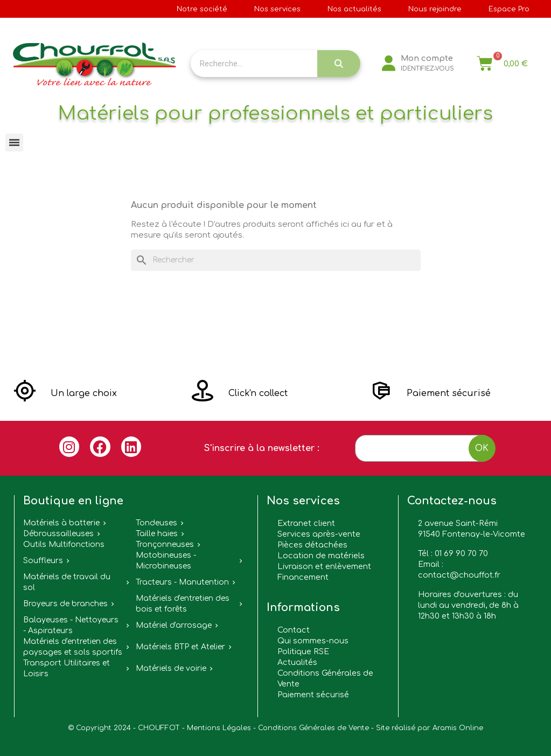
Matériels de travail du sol (67, 582)
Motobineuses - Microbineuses (166, 561)
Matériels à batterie (61, 523)
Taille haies (157, 534)
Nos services (277, 9)
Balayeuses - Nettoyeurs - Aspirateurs (71, 625)
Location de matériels (321, 556)
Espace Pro (509, 9)
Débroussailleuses (58, 534)
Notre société (202, 9)
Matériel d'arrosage (174, 625)
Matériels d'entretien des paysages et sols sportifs (73, 647)
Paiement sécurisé (313, 695)
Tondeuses (156, 523)
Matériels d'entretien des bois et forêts (183, 604)
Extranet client (306, 523)
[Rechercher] (276, 260)
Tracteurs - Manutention (182, 582)
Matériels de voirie (171, 668)
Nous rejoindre (435, 9)
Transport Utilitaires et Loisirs (67, 668)
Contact (294, 630)
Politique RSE (303, 651)
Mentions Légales (219, 728)
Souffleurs (43, 561)
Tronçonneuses (165, 545)
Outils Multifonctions (64, 545)
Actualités (297, 662)
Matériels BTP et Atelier (180, 647)
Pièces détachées (312, 545)
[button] (65, 393)
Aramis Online (458, 728)
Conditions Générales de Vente (313, 728)
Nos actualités (354, 9)
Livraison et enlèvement (324, 566)
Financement (303, 577)
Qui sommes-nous (313, 641)
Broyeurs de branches (65, 604)
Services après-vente (319, 534)
